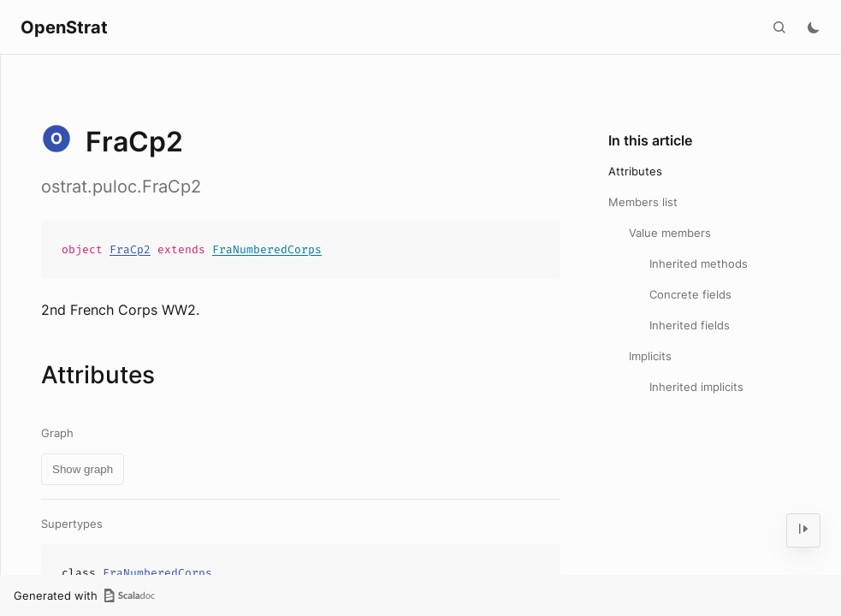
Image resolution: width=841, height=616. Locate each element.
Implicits (650, 356)
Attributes (635, 171)
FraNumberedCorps (267, 249)
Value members (670, 233)
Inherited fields (690, 325)
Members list (643, 202)
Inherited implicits (696, 387)
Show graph (83, 469)
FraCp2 (130, 249)
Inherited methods (699, 264)
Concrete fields (690, 294)
